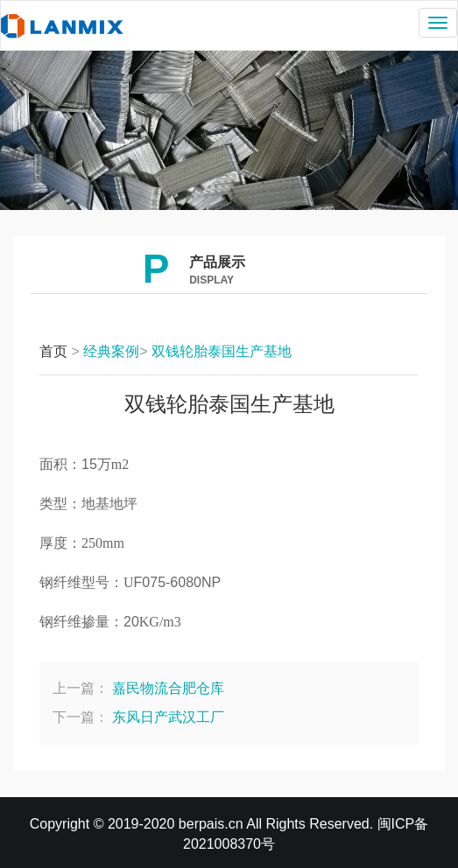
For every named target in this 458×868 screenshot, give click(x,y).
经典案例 (111, 351)
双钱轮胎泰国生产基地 (222, 351)
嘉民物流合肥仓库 (168, 688)
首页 (53, 351)
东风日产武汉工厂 (168, 717)
